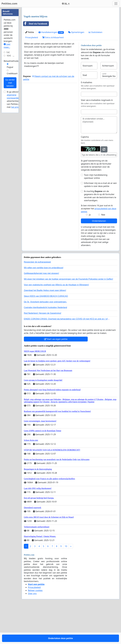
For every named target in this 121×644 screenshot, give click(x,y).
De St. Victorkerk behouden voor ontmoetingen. (45, 337)
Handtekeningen (51, 68)
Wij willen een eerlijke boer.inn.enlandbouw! (44, 303)
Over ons (32, 629)
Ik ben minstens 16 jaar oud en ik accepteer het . (99, 244)
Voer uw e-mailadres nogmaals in (97, 136)
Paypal (10, 143)
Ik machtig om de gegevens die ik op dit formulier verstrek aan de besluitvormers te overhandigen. (100, 231)
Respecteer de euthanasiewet (37, 298)
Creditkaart (12, 150)
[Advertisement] (71, 29)
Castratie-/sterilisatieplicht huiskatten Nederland (45, 343)
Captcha (85, 173)
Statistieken (95, 68)
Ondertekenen (99, 257)
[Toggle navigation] (116, 4)
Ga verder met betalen (10, 159)
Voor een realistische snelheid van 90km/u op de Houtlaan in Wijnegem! (56, 320)
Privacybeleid (32, 73)
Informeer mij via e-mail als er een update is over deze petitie (100, 220)
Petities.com (9, 4)
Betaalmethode (11, 137)
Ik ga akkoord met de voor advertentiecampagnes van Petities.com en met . (18, 176)
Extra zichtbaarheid (53, 73)
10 (66, 582)
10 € (9, 132)
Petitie (30, 68)
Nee (103, 250)
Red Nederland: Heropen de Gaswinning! (43, 349)
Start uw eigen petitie (56, 375)
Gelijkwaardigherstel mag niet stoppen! (41, 309)
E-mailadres (87, 118)
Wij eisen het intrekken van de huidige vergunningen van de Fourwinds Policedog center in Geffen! (68, 315)
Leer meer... (7, 122)
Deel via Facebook (35, 59)
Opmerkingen (76, 68)
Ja (90, 250)
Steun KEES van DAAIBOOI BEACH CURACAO (46, 332)
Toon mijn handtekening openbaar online (96, 212)
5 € (8, 129)
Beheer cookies (35, 626)
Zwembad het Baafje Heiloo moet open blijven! (45, 326)
